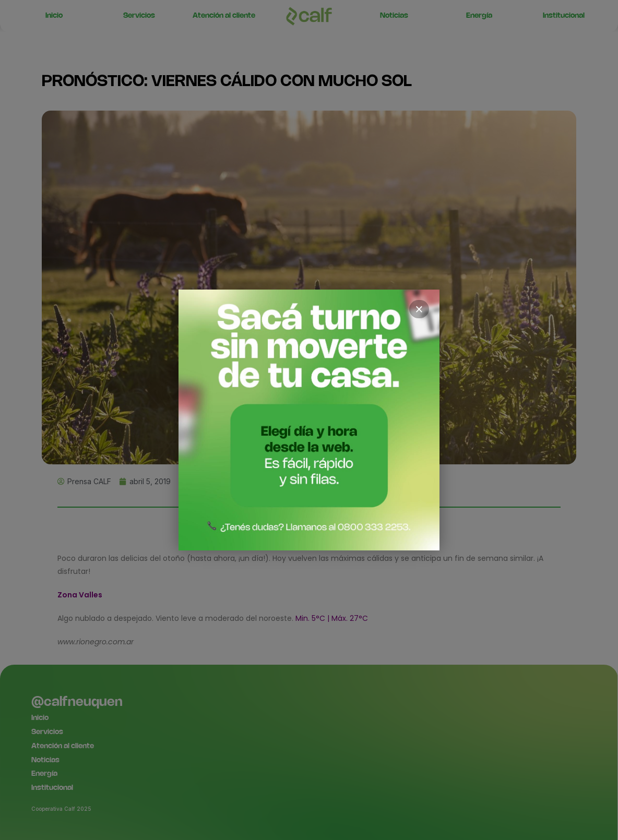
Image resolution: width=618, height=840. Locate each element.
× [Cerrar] (419, 309)
